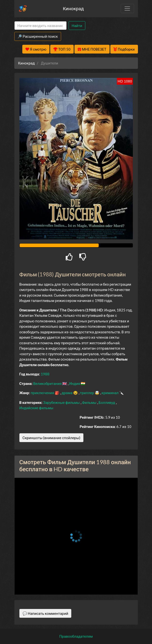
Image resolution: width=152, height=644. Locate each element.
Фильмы (90, 402)
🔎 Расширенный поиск (38, 36)
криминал (110, 393)
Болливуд (107, 402)
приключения (43, 393)
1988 (45, 374)
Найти (77, 26)
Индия (75, 383)
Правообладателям (76, 636)
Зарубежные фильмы (62, 402)
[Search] (40, 26)
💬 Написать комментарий (45, 613)
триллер (87, 393)
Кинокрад (73, 8)
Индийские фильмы (36, 408)
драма (67, 393)
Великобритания (48, 383)
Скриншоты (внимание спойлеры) (52, 438)
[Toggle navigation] (127, 9)
